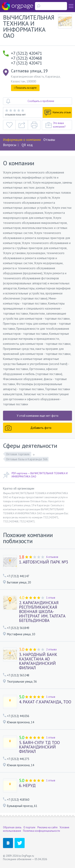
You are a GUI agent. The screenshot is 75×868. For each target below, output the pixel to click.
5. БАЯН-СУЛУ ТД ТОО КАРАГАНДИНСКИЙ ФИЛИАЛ (39, 747)
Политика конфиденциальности (41, 831)
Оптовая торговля (18, 454)
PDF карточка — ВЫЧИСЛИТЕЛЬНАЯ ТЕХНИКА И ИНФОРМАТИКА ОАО (35, 475)
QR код (27, 145)
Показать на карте (25, 88)
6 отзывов (52, 557)
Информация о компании (22, 140)
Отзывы (49, 140)
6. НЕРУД (27, 786)
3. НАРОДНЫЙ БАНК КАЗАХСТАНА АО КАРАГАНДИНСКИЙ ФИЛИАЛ (38, 661)
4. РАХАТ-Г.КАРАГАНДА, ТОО (45, 702)
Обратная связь (12, 827)
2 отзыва (51, 649)
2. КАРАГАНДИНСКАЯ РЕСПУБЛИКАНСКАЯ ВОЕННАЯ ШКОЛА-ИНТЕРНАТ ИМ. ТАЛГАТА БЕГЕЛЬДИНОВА (42, 612)
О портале (29, 827)
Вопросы (11, 145)
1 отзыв (51, 598)
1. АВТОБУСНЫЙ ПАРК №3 (43, 562)
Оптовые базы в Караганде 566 (27, 459)
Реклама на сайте (47, 827)
